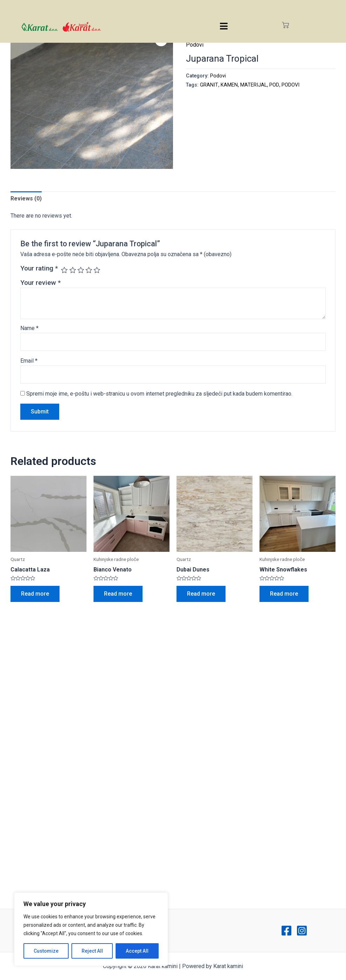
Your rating (39, 268)
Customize (46, 951)
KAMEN (229, 85)
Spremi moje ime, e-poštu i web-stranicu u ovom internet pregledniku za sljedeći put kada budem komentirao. (159, 394)
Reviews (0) (26, 198)
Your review (40, 283)
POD (274, 85)
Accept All (137, 951)
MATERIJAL (254, 85)
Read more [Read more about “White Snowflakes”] (284, 594)
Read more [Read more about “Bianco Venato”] (118, 594)
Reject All (92, 951)
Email (29, 361)
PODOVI (290, 85)
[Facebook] (286, 931)
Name (29, 328)
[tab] (26, 199)
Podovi (195, 45)
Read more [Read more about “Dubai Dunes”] (201, 594)
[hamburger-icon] (224, 26)
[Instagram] (302, 931)
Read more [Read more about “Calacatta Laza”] (35, 594)
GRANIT (209, 85)
